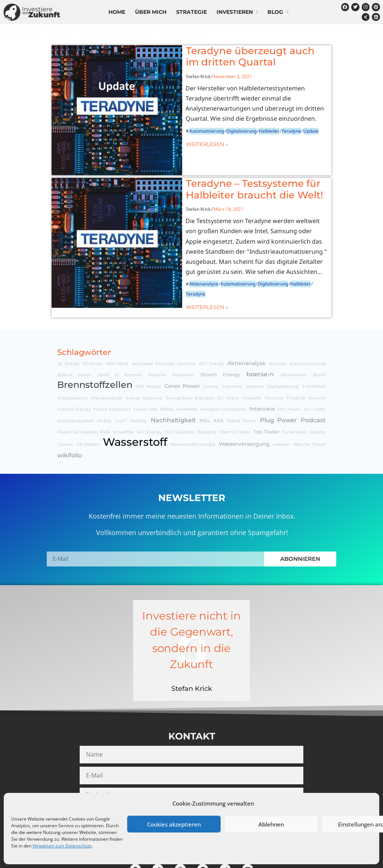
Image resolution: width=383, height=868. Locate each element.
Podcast (313, 382)
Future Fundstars (112, 372)
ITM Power (289, 372)
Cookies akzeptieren (174, 824)
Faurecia (274, 360)
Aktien (63, 33)
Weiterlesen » (174, 133)
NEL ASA (212, 382)
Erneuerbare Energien (190, 360)
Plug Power (278, 382)
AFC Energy (212, 326)
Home (117, 12)
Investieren (237, 12)
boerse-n (260, 336)
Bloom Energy (220, 336)
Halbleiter (237, 121)
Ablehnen (271, 824)
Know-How (99, 33)
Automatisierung (174, 121)
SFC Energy (149, 394)
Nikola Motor (242, 383)
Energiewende (107, 360)
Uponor (65, 407)
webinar (281, 407)
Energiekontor (73, 360)
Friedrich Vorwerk (306, 360)
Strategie (191, 12)
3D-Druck (93, 326)
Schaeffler (124, 394)
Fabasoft (252, 360)
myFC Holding (131, 383)
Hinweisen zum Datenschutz (62, 846)
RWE (105, 394)
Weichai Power (310, 407)
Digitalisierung (209, 121)
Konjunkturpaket (75, 383)
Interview (262, 371)
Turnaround (294, 394)
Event (233, 360)
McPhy (104, 383)
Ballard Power (74, 337)
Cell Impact (148, 349)
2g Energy (68, 326)
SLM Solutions (179, 394)
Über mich (151, 12)
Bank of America (120, 337)
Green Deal (145, 372)
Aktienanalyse (171, 254)
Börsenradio (294, 337)
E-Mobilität (314, 349)
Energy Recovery (144, 360)
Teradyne (259, 121)
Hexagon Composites (224, 372)
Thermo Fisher (235, 394)
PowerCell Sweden (77, 394)
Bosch (319, 337)
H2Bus (167, 372)
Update (278, 121)
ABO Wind (117, 326)
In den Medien (183, 33)
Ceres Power (182, 348)
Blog (278, 12)
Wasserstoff (135, 404)
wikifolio (139, 33)
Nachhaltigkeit (173, 382)
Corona (211, 349)
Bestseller (183, 337)
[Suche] (373, 31)
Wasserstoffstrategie (193, 407)
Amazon (278, 326)
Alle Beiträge (24, 33)
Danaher (255, 349)
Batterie (157, 337)
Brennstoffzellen (95, 347)
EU (221, 360)
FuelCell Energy (74, 372)
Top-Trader (266, 394)
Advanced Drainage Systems (163, 326)
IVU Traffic (315, 372)
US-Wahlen (88, 407)
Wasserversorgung (244, 406)
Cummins (232, 349)
